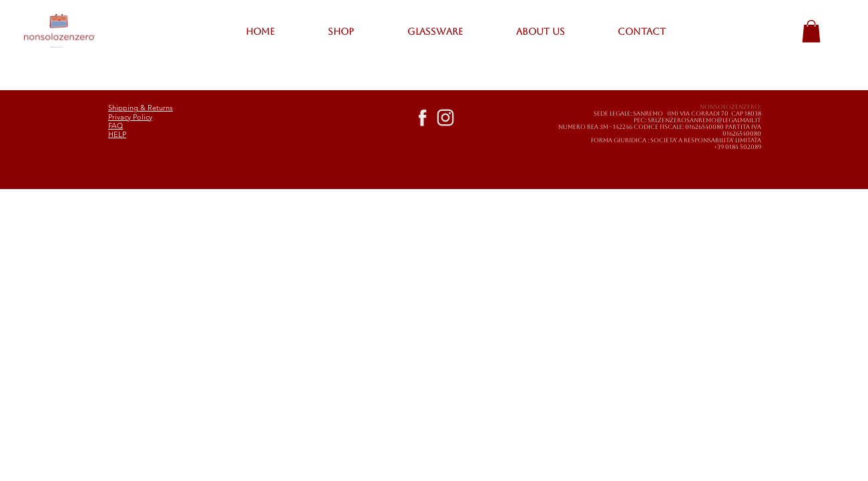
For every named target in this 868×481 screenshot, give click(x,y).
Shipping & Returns (141, 108)
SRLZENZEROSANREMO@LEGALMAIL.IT (704, 120)
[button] (811, 31)
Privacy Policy (130, 117)
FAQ (116, 126)
